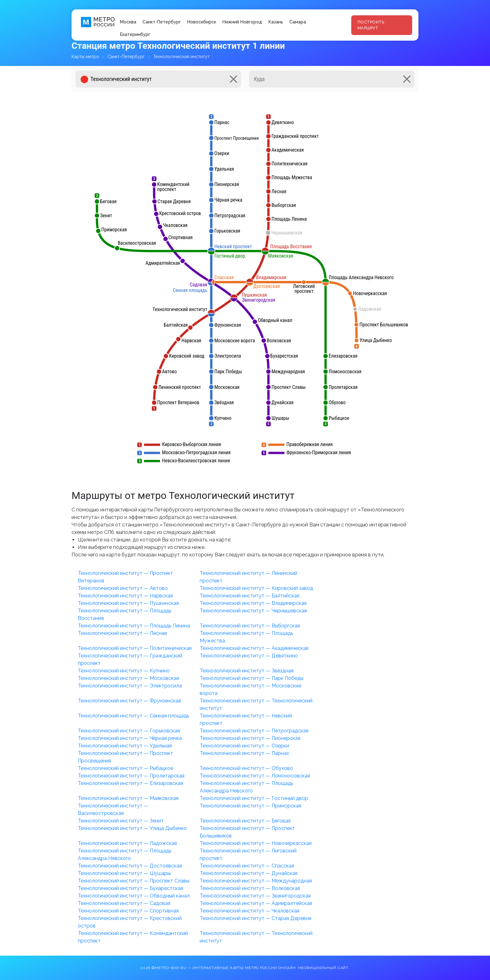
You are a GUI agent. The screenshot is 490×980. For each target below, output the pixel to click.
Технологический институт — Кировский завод (256, 588)
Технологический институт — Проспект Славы (134, 881)
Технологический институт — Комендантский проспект (133, 937)
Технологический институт (181, 57)
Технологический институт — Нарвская (125, 596)
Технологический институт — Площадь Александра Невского (246, 787)
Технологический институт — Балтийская (250, 596)
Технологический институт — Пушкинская (128, 603)
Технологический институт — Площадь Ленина (134, 626)
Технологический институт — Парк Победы (252, 678)
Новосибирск (202, 22)
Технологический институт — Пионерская (250, 738)
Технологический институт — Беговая (245, 821)
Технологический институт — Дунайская (249, 873)
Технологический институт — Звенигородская (255, 896)
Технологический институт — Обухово (246, 768)
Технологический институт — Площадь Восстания (125, 614)
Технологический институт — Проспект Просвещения (125, 757)
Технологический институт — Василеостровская (113, 809)
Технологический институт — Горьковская (129, 731)
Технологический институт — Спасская (247, 866)
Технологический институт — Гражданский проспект (130, 659)
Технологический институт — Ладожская (127, 843)
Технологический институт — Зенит (121, 821)
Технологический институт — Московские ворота (250, 689)
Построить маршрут (371, 25)
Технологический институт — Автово (123, 588)
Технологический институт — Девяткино (249, 656)
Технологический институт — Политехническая (135, 648)
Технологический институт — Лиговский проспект (248, 854)
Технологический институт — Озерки (244, 746)
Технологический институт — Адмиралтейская (256, 903)
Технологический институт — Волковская (250, 888)
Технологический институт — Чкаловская (250, 911)
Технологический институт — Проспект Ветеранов (125, 577)
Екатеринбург (135, 34)
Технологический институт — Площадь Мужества (246, 637)
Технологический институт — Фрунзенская (129, 701)
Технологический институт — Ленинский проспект (248, 577)
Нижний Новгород (242, 22)
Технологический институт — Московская (128, 678)
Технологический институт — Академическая (254, 648)
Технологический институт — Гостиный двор (254, 798)
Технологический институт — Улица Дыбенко (132, 828)
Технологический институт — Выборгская (250, 626)
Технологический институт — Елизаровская (130, 783)
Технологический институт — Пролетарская (131, 776)
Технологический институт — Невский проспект (246, 719)
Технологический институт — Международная (256, 881)
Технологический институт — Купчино (124, 671)
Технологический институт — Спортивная (128, 911)
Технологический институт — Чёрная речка (130, 738)
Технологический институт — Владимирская (253, 603)
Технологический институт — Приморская (250, 806)
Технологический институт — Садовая (124, 903)
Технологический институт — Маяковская (128, 798)
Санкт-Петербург (162, 22)
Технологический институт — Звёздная (247, 671)
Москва (128, 22)
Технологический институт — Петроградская (254, 731)
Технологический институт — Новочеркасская (256, 843)
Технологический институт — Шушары (124, 873)
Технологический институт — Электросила (130, 686)
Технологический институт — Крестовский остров (130, 922)
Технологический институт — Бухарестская (130, 888)
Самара (298, 22)
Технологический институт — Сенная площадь (133, 716)
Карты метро (85, 57)
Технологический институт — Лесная (122, 633)
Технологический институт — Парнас (245, 753)
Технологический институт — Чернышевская (253, 611)
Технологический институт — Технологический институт (256, 704)
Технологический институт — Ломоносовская (255, 776)
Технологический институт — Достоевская (130, 866)
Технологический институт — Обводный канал (134, 896)
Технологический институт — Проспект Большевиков (247, 832)
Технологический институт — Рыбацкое (125, 768)
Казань (276, 22)
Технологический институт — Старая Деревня (255, 918)
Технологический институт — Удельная (125, 746)
